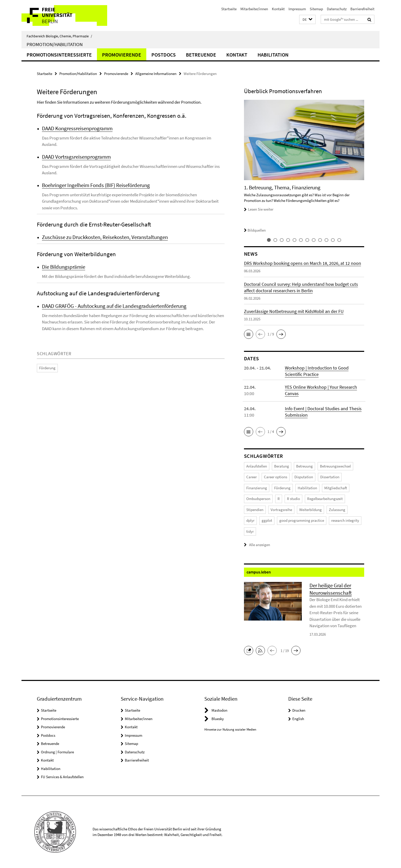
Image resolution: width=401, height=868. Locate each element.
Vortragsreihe (281, 510)
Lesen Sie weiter (261, 209)
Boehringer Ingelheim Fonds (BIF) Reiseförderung (96, 185)
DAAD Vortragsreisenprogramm (76, 157)
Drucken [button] (299, 710)
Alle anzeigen (260, 545)
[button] (307, 20)
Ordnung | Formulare (57, 752)
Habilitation (273, 55)
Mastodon (219, 710)
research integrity (345, 520)
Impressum (297, 9)
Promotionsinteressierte (59, 55)
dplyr (250, 520)
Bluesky (218, 719)
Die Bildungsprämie (64, 267)
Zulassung (337, 510)
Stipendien (255, 510)
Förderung (47, 368)
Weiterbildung (310, 510)
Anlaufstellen (257, 466)
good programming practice (302, 520)
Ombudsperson (258, 499)
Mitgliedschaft (336, 488)
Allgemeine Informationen (156, 74)
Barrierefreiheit (362, 9)
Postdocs (164, 55)
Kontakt (278, 9)
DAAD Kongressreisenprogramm (77, 128)
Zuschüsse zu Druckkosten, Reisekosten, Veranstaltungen (105, 237)
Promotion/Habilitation (55, 44)
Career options (276, 477)
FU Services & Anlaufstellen (62, 777)
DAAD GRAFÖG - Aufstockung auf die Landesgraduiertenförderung (114, 306)
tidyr (250, 531)
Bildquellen (255, 230)
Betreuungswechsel (335, 466)
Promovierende (122, 55)
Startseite (229, 9)
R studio (293, 499)
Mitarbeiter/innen (254, 9)
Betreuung (304, 466)
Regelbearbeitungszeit (325, 499)
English (298, 719)
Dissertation (330, 477)
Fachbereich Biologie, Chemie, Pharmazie (59, 36)
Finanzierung (257, 488)
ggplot (267, 520)
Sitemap (316, 9)
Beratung (282, 466)
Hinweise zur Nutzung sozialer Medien (230, 729)
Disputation (304, 477)
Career (252, 477)
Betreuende (201, 55)
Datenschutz (337, 9)
